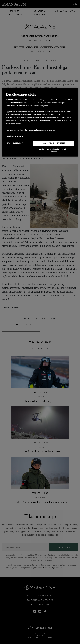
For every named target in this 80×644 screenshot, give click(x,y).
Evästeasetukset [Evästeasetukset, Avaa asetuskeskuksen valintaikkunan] (15, 143)
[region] (40, 122)
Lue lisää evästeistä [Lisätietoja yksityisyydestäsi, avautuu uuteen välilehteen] (15, 136)
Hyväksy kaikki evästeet (54, 143)
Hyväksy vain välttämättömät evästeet (53, 150)
